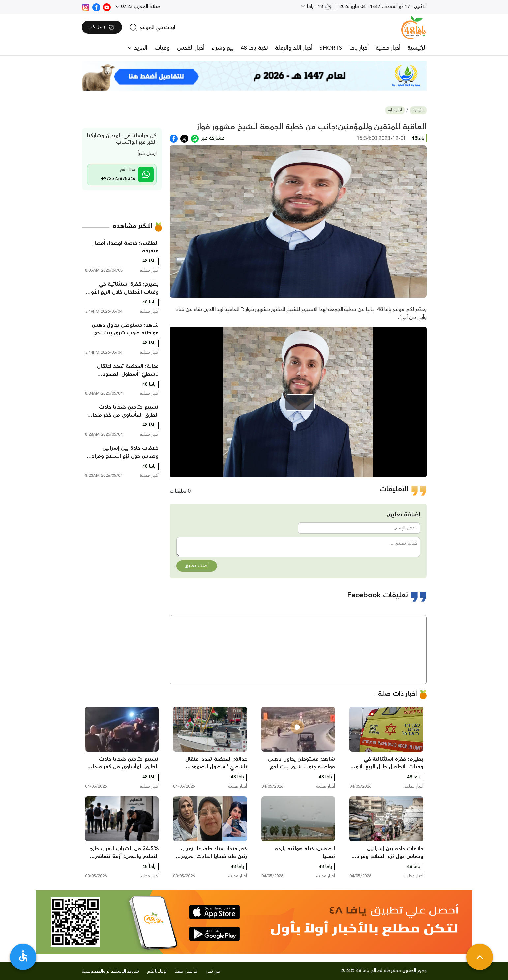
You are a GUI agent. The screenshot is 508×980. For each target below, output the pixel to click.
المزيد (140, 48)
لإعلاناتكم (157, 971)
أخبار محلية (388, 48)
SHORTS (331, 48)
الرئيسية (417, 48)
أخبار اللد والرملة (294, 48)
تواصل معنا (186, 971)
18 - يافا (318, 7)
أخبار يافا (359, 48)
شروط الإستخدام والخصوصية (110, 971)
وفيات (162, 48)
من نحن (213, 971)
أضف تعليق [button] (197, 566)
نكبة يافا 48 (254, 48)
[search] (152, 27)
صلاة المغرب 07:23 (140, 7)
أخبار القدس (191, 48)
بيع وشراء (223, 48)
